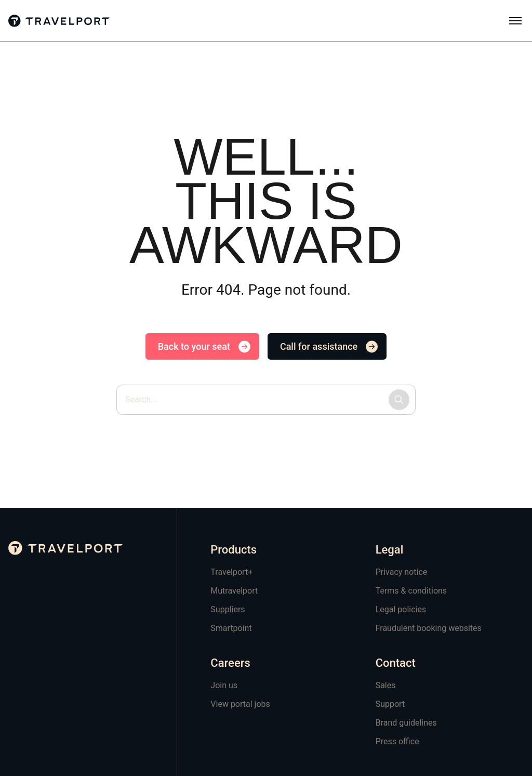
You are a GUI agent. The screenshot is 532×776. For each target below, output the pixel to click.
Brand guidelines (406, 723)
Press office (397, 741)
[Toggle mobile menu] (515, 21)
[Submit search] (399, 400)
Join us (224, 685)
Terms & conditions (411, 591)
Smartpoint (231, 628)
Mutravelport (234, 591)
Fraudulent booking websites (429, 628)
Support (390, 704)
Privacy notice (402, 572)
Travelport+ (231, 572)
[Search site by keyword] (266, 400)
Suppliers (228, 609)
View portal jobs (240, 704)
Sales (386, 685)
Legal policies (401, 609)
